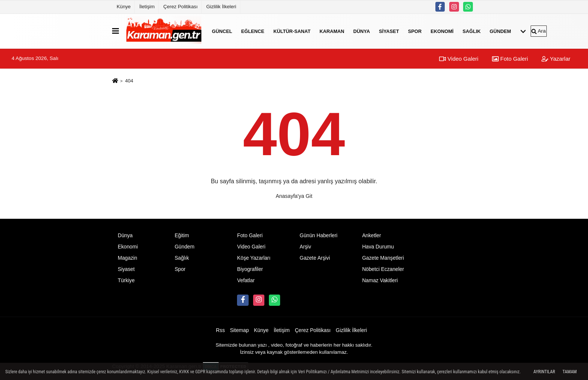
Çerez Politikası (180, 7)
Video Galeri (459, 59)
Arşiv (305, 247)
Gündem (500, 31)
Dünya (361, 31)
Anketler (372, 236)
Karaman (332, 31)
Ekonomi (442, 31)
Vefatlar (246, 281)
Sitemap (239, 330)
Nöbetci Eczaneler (383, 269)
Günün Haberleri (319, 236)
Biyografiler (250, 269)
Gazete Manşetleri (383, 258)
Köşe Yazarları (254, 258)
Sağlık (471, 31)
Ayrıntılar (544, 372)
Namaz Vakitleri (380, 281)
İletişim (147, 7)
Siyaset (389, 31)
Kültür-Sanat (292, 31)
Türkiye (126, 281)
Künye (124, 7)
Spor (415, 31)
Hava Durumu (378, 247)
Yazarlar (556, 59)
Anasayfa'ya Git (294, 196)
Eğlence (253, 31)
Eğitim (182, 236)
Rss (220, 330)
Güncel (222, 31)
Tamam (570, 372)
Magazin (127, 258)
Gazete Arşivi (315, 258)
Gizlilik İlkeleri (221, 7)
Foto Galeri (510, 59)
